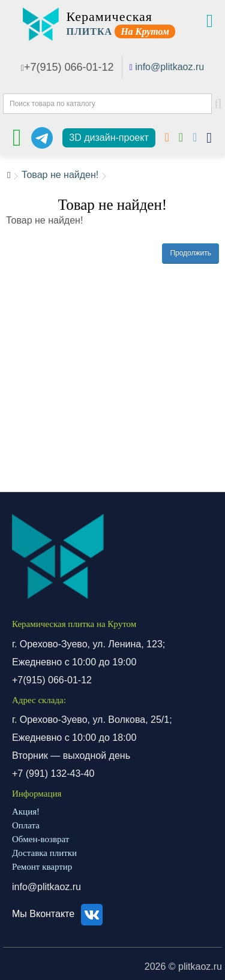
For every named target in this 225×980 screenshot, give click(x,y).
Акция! (26, 812)
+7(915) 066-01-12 (67, 67)
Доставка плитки (44, 853)
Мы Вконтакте (59, 914)
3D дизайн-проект (109, 138)
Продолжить (190, 253)
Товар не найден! (60, 175)
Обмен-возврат (40, 839)
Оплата (26, 825)
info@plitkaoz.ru (169, 67)
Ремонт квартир (42, 867)
